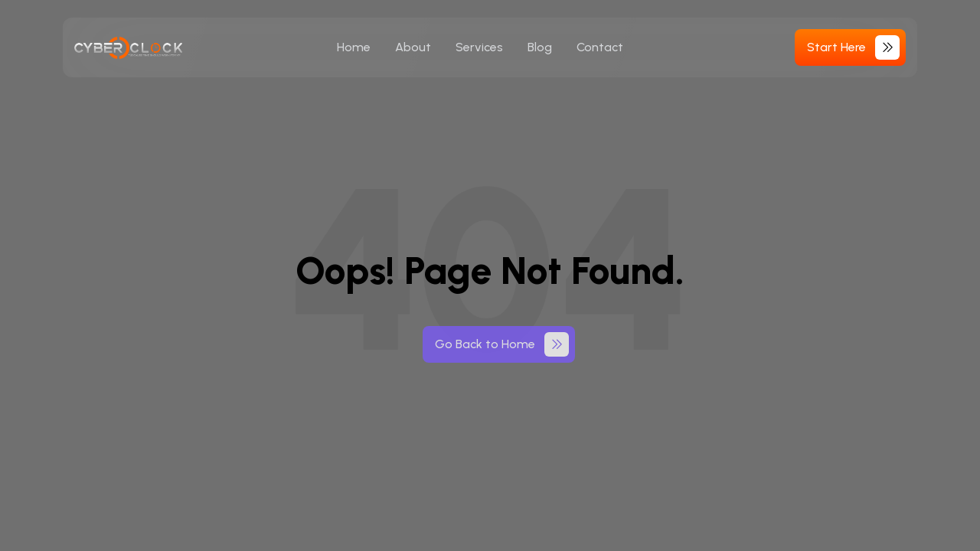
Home (354, 47)
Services (479, 47)
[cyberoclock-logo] (129, 47)
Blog (540, 47)
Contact (600, 47)
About (413, 47)
